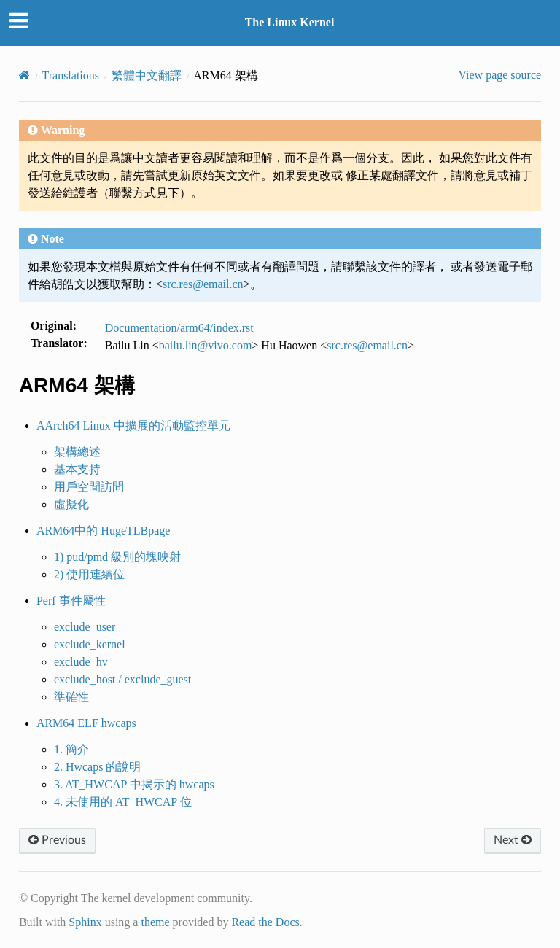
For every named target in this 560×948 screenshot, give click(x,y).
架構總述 (77, 452)
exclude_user (85, 627)
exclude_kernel (90, 644)
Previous (57, 840)
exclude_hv (81, 662)
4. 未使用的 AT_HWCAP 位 (123, 802)
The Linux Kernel (290, 22)
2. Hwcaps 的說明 (98, 767)
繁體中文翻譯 (147, 75)
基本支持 (77, 469)
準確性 (71, 697)
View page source (499, 75)
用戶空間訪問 (89, 487)
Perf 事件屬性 (71, 601)
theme (155, 922)
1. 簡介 (71, 749)
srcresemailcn (203, 284)
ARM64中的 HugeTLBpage (104, 531)
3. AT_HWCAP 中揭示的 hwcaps (134, 784)
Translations (71, 75)
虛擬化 (71, 504)
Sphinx (85, 922)
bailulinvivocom (206, 345)
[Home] (24, 75)
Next (513, 840)
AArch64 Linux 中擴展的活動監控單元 (133, 426)
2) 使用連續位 (89, 574)
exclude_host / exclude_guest (122, 679)
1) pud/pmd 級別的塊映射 (117, 557)
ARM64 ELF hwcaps (86, 723)
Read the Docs (265, 922)
